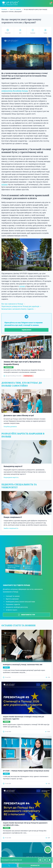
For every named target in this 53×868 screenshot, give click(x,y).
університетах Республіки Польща (15, 91)
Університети (26, 751)
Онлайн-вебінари (27, 798)
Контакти (27, 760)
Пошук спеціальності (13, 517)
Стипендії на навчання (27, 792)
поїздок (4, 185)
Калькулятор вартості (13, 466)
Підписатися (26, 330)
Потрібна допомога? (27, 732)
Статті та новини (16, 9)
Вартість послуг (26, 757)
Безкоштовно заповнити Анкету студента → (19, 309)
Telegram (29, 833)
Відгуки (27, 771)
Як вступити (26, 777)
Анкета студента (27, 763)
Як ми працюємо (27, 780)
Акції (26, 748)
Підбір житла (27, 795)
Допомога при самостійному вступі (19, 415)
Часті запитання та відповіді (27, 812)
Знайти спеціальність (11, 528)
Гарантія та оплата (26, 815)
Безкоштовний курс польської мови (26, 786)
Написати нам (26, 741)
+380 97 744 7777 (26, 829)
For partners (26, 737)
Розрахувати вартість (11, 477)
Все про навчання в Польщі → (13, 304)
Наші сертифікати (26, 809)
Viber (23, 833)
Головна (4, 9)
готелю (22, 286)
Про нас (26, 783)
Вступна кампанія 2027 (27, 768)
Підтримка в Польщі (26, 801)
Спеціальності (27, 754)
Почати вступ (35, 865)
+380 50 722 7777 (27, 831)
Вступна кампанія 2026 (27, 766)
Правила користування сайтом (26, 804)
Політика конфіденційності (27, 806)
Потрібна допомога (10, 427)
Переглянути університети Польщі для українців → (21, 306)
